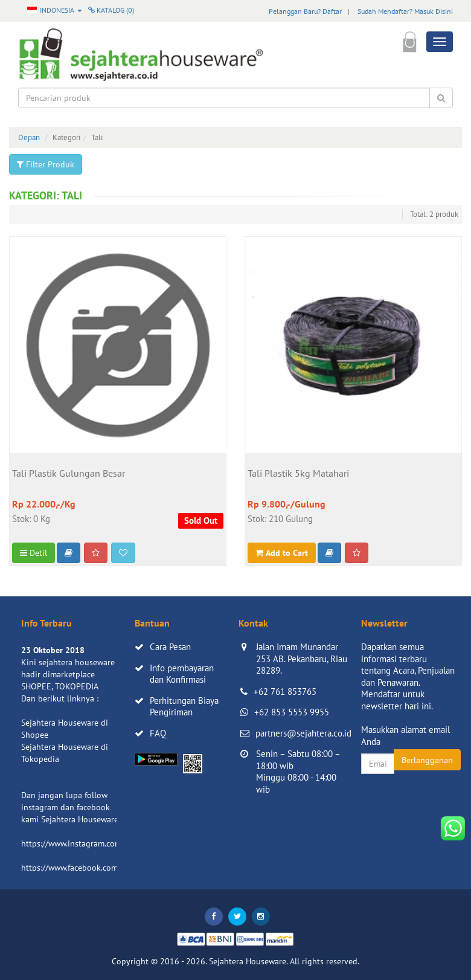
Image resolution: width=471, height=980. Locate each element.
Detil (34, 553)
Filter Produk (46, 164)
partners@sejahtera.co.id (303, 733)
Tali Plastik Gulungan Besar (69, 474)
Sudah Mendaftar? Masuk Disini (405, 11)
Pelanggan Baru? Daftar (305, 11)
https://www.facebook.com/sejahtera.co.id (98, 868)
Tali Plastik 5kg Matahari (298, 474)
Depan (29, 137)
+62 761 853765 (285, 691)
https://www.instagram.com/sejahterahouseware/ (111, 843)
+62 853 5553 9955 (292, 712)
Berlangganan (427, 760)
